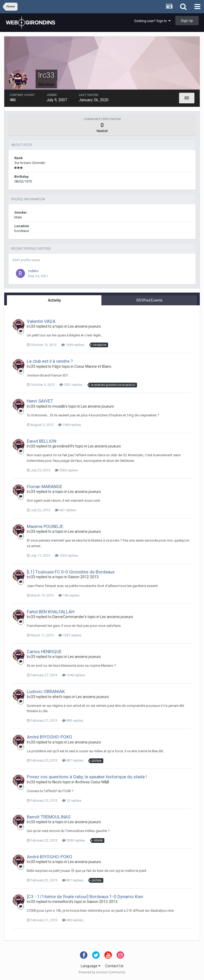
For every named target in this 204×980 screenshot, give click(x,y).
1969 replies (70, 425)
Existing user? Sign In (152, 21)
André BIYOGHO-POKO (50, 737)
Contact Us (114, 966)
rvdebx (33, 271)
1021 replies (71, 385)
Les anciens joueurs (84, 326)
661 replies (65, 510)
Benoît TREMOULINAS (49, 817)
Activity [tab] (54, 300)
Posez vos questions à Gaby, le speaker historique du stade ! (87, 777)
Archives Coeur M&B (92, 782)
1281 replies (70, 635)
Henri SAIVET (40, 401)
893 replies (73, 721)
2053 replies (74, 840)
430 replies (73, 920)
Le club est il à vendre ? (50, 361)
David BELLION (42, 441)
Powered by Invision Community (102, 972)
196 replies (69, 595)
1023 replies (66, 556)
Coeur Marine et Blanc (93, 366)
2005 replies (66, 470)
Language (91, 966)
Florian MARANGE (44, 487)
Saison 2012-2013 (83, 577)
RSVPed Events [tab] (150, 300)
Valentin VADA (41, 321)
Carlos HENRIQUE (44, 652)
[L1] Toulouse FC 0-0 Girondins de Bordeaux (71, 572)
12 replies (72, 801)
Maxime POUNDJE (45, 526)
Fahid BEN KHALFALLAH (51, 612)
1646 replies (74, 675)
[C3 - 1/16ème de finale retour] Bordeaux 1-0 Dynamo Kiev (85, 897)
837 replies (73, 760)
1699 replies (73, 345)
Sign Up (187, 21)
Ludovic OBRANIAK (46, 691)
